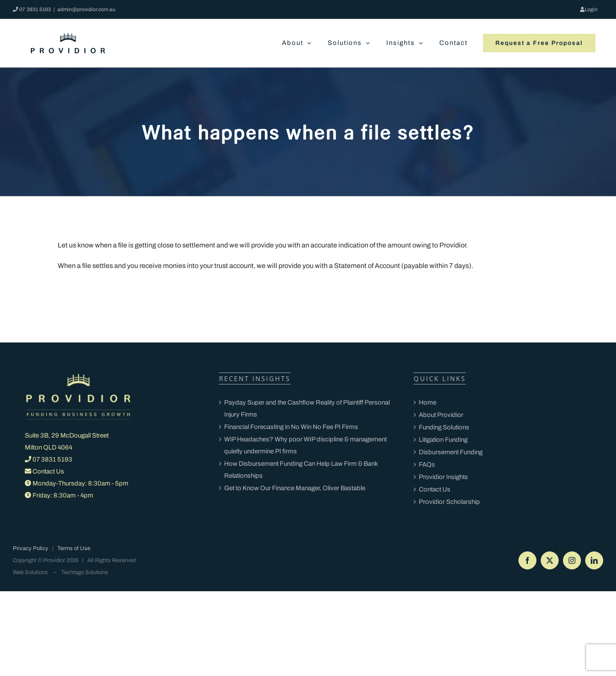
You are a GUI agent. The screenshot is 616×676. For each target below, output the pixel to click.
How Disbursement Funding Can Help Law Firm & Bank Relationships (301, 470)
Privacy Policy (31, 548)
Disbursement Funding (451, 452)
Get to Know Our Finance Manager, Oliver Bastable (295, 488)
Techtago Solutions (85, 572)
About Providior (441, 415)
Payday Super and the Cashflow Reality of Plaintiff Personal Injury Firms (307, 408)
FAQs (427, 465)
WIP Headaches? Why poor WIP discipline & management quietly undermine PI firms (305, 445)
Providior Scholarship (449, 502)
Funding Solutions (444, 427)
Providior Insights (443, 477)
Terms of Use (74, 548)
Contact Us (48, 471)
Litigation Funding (443, 440)
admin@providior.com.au (86, 9)
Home (428, 402)
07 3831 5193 (35, 9)
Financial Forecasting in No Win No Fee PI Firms (292, 427)
